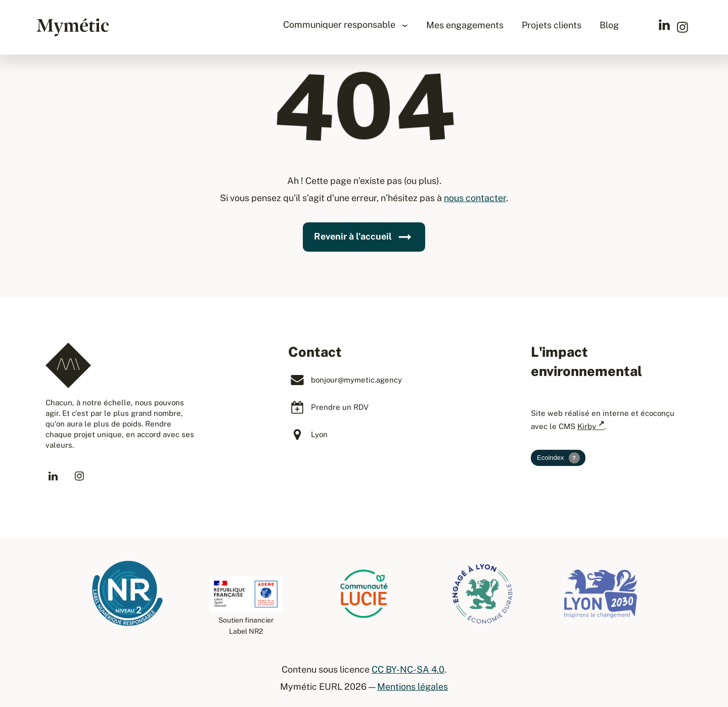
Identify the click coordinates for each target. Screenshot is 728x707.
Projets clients (552, 25)
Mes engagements (465, 25)
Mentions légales (413, 687)
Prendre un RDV (340, 407)
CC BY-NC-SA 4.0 (408, 669)
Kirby (587, 426)
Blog (609, 25)
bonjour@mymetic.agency (356, 380)
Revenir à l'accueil (364, 237)
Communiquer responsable (340, 25)
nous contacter (475, 198)
